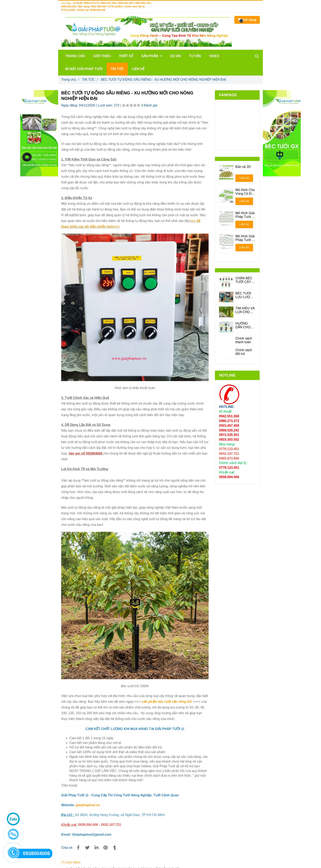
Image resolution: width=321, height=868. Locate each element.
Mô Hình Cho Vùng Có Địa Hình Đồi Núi (245, 192)
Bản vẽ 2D (243, 167)
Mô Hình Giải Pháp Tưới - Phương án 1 (245, 215)
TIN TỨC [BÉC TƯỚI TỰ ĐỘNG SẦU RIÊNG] (90, 80)
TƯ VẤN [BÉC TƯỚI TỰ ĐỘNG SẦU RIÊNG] (195, 56)
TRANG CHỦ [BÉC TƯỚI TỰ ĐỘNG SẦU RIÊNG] (75, 56)
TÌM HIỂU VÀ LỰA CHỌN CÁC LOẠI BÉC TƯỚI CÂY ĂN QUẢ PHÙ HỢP (245, 310)
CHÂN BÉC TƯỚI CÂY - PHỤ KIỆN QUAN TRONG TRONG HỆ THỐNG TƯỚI (244, 280)
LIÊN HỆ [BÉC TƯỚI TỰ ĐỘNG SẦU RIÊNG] (138, 69)
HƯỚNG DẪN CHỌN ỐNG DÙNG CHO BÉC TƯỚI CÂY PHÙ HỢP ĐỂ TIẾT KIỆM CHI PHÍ (245, 325)
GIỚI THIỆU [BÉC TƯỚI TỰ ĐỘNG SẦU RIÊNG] (102, 56)
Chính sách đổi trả (244, 352)
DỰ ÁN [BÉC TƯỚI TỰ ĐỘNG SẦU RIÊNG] (176, 56)
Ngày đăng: (70, 105)
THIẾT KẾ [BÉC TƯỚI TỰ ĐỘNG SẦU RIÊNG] (126, 56)
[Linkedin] (96, 848)
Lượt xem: (106, 105)
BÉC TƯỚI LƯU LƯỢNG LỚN (245, 295)
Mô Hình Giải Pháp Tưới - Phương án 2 (245, 238)
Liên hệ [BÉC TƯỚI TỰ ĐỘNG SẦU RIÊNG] (244, 178)
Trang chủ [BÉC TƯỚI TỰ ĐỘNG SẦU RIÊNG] (70, 80)
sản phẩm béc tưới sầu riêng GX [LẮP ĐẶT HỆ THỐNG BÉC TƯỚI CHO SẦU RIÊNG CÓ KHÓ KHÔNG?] (167, 702)
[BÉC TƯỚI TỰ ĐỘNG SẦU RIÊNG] (78, 848)
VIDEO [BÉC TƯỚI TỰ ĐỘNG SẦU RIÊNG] (214, 56)
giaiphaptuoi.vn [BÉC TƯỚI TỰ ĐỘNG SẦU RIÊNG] (88, 805)
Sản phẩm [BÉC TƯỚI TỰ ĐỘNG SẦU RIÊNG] (152, 56)
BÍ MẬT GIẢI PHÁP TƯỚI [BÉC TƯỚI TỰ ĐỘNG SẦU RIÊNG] (84, 69)
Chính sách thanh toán (244, 340)
